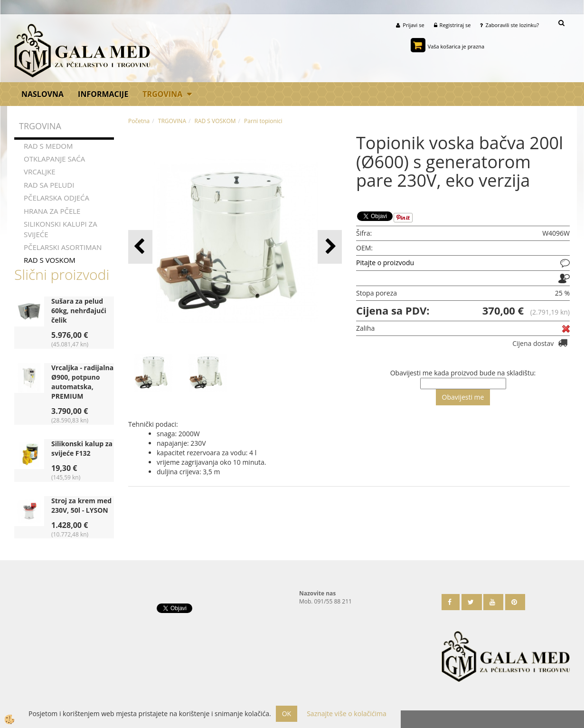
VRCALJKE (40, 172)
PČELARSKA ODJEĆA (57, 198)
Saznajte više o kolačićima (346, 714)
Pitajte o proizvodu (385, 263)
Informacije (103, 94)
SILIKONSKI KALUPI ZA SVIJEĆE (61, 229)
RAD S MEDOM (48, 146)
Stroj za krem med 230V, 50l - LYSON (81, 505)
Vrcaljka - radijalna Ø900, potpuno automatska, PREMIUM (82, 382)
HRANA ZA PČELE (52, 211)
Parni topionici (263, 121)
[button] (330, 247)
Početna (139, 121)
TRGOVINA (162, 94)
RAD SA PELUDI (49, 185)
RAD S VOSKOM (50, 260)
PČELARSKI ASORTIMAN (63, 247)
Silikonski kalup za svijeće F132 (82, 448)
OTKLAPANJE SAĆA (54, 159)
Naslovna (42, 94)
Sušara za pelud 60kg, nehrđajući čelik (79, 311)
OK (287, 714)
